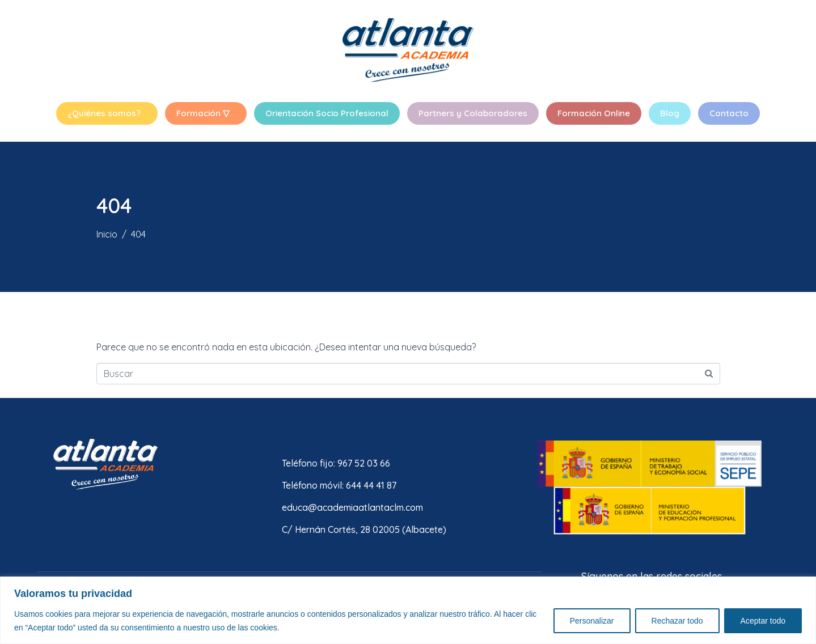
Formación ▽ (203, 113)
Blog (670, 113)
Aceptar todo (763, 621)
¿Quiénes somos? (104, 113)
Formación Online (594, 113)
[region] (408, 610)
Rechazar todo (677, 621)
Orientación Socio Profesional (327, 113)
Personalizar (592, 621)
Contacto (729, 113)
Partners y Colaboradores (473, 113)
